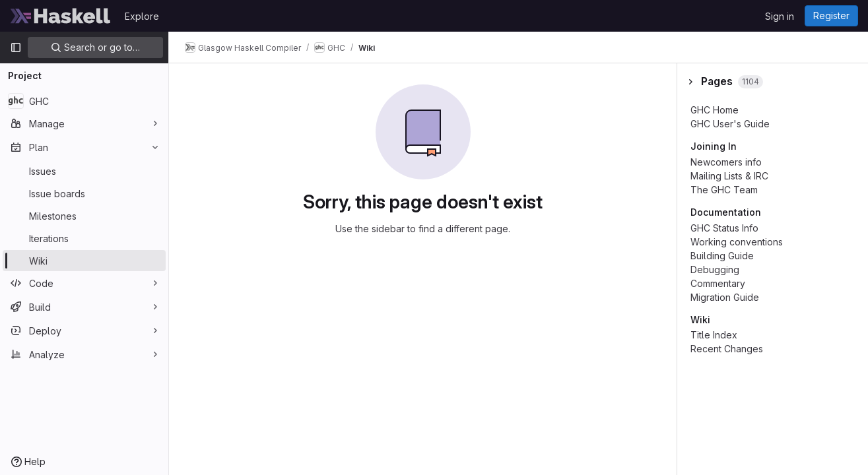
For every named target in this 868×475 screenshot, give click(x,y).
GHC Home (715, 110)
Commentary (718, 283)
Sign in (780, 16)
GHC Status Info (724, 228)
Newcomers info (726, 162)
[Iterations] (84, 238)
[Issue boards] (84, 193)
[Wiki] (84, 261)
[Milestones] (84, 216)
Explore (142, 16)
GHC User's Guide (730, 124)
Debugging (715, 269)
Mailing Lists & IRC (729, 176)
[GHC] (84, 101)
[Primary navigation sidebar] (16, 47)
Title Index (714, 335)
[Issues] (84, 171)
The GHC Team (724, 190)
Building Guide (722, 256)
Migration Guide (725, 297)
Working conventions (737, 242)
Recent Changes (727, 349)
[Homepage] (61, 16)
